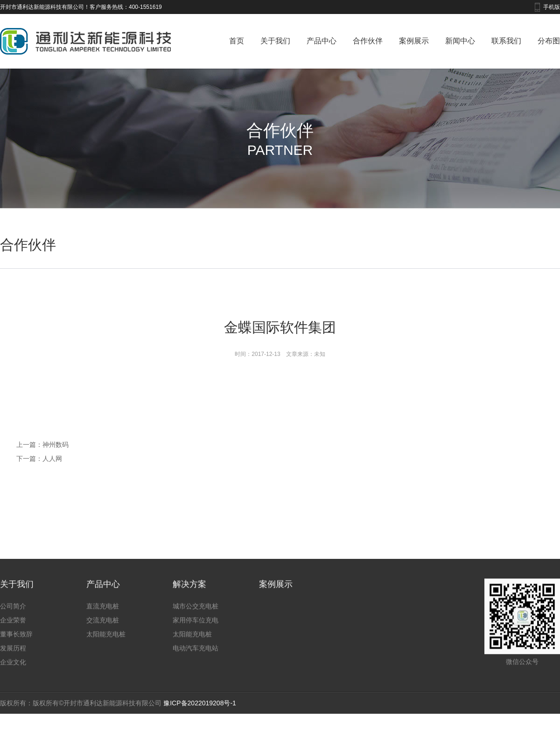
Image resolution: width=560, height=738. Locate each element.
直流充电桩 (103, 612)
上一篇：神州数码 (42, 445)
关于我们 (275, 41)
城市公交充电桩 (196, 612)
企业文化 (13, 668)
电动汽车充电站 (196, 654)
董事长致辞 (16, 640)
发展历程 (13, 654)
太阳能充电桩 (106, 640)
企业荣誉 (13, 626)
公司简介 (13, 612)
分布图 (549, 41)
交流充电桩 (103, 626)
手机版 (552, 7)
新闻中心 (460, 41)
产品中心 (322, 41)
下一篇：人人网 (39, 459)
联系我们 (506, 41)
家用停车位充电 (196, 626)
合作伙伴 (368, 41)
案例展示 (414, 41)
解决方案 (189, 590)
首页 (237, 41)
